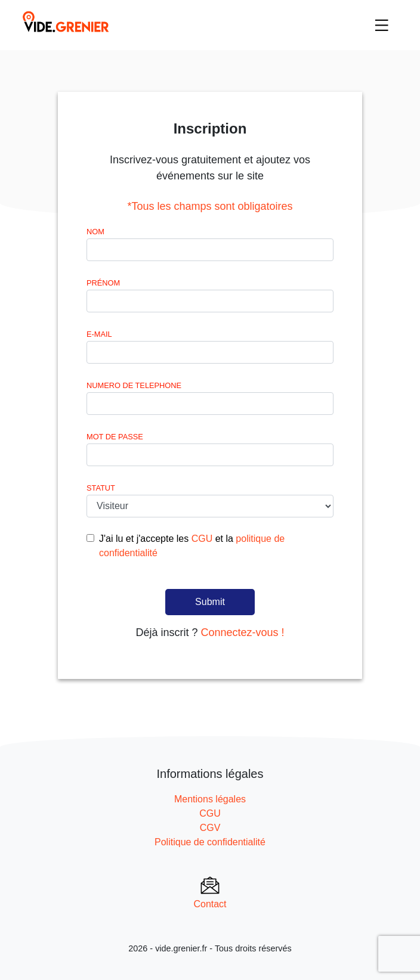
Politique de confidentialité (210, 842)
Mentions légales (210, 799)
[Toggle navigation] (382, 25)
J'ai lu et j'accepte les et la (192, 546)
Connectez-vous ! (242, 632)
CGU (202, 539)
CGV (210, 828)
